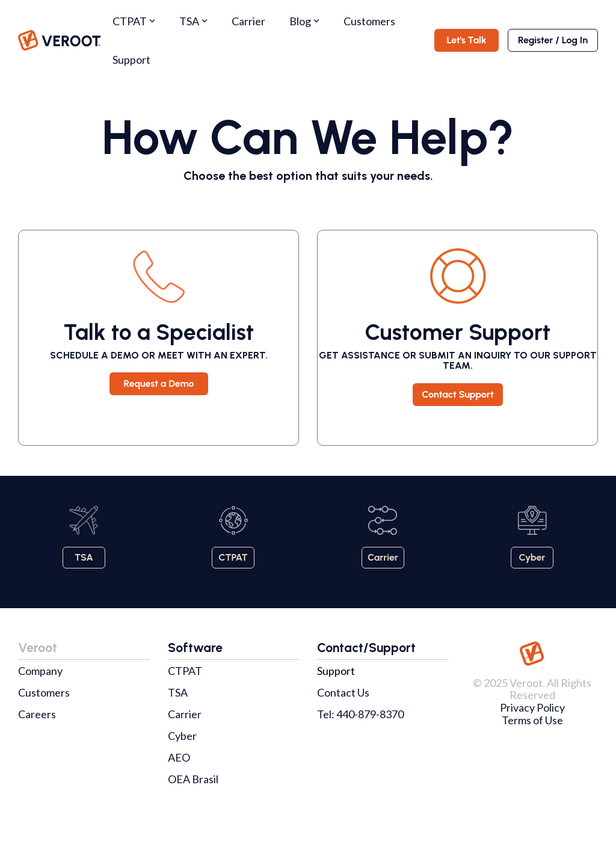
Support (131, 60)
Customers (369, 21)
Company (40, 671)
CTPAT (134, 21)
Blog (304, 21)
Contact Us (343, 692)
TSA (193, 21)
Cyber (182, 736)
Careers (37, 714)
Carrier (248, 21)
